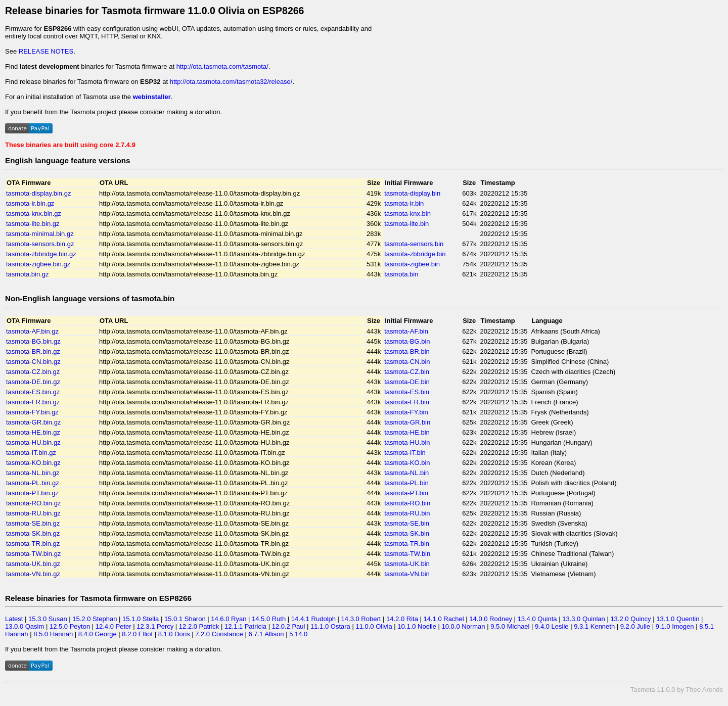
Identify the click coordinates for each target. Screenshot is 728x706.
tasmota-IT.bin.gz (31, 453)
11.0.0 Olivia (374, 626)
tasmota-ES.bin (407, 392)
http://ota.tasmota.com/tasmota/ (222, 66)
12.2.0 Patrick (199, 626)
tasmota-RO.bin (407, 503)
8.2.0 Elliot (137, 634)
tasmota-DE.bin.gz (33, 382)
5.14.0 (298, 634)
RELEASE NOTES (46, 51)
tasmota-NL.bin (406, 473)
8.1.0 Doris (174, 634)
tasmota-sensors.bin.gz (40, 244)
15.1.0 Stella (141, 619)
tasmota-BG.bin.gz (33, 341)
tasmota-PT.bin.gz (32, 493)
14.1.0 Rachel (443, 619)
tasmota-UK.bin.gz (33, 564)
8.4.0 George (98, 634)
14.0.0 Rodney (491, 619)
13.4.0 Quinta (537, 619)
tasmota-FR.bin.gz (33, 402)
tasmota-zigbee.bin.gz (38, 264)
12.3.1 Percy (155, 626)
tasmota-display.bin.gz (38, 193)
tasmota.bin (401, 274)
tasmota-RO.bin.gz (33, 503)
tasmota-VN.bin (407, 574)
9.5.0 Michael (510, 626)
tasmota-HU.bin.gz (33, 442)
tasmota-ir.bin (404, 203)
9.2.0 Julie (635, 626)
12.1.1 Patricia (245, 626)
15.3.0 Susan (48, 619)
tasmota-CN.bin (407, 362)
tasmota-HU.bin (407, 442)
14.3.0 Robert (361, 619)
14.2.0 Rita (402, 619)
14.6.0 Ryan (229, 619)
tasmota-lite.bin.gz (33, 224)
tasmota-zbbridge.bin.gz (41, 254)
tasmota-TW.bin (407, 554)
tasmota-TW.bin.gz (33, 554)
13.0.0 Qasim (25, 626)
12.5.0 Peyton (70, 626)
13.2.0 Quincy (630, 619)
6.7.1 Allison (266, 634)
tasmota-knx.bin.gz (34, 214)
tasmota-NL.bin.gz (33, 473)
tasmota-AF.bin (406, 331)
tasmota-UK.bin (407, 564)
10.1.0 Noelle (417, 626)
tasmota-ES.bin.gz (33, 392)
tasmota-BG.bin (407, 341)
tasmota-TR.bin (407, 544)
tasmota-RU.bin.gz (33, 513)
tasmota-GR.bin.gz (33, 422)
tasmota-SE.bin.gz (33, 523)
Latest (14, 619)
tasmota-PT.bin (406, 493)
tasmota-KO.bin (407, 463)
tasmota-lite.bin (406, 224)
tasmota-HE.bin (407, 432)
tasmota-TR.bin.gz (33, 544)
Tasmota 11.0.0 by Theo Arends (677, 690)
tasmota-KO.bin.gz (33, 463)
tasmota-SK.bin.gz (33, 533)
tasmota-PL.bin (406, 483)
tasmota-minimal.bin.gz (40, 234)
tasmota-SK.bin (407, 533)
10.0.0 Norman (464, 626)
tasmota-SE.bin (407, 523)
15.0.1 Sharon (185, 619)
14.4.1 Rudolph (313, 619)
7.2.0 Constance (219, 634)
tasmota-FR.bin (407, 402)
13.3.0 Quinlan (584, 619)
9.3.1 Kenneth (594, 626)
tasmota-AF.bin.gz (32, 331)
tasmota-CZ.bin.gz (33, 372)
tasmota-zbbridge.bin (415, 254)
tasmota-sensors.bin (414, 244)
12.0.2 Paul (289, 626)
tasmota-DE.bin (407, 382)
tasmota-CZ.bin (407, 372)
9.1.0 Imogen (675, 626)
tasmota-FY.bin (406, 412)
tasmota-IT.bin (405, 453)
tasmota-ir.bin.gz (30, 203)
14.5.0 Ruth (269, 619)
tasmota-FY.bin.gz (32, 412)
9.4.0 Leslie (552, 626)
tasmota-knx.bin (407, 214)
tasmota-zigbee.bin (412, 264)
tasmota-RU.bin (407, 513)
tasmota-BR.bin (407, 351)
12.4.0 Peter (113, 626)
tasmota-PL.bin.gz (33, 483)
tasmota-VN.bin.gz (33, 574)
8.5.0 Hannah (53, 634)
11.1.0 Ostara (330, 626)
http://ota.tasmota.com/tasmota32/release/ (231, 82)
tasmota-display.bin (412, 193)
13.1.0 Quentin (678, 619)
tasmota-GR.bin (407, 422)
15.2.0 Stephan (95, 619)
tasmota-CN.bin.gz (33, 362)
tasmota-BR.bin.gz (33, 351)
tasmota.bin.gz (28, 274)
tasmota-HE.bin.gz (33, 432)
